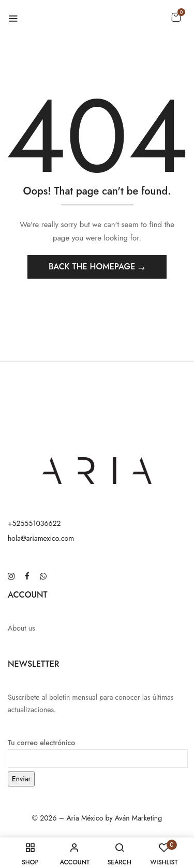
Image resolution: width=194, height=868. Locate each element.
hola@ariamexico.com (41, 538)
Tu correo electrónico (98, 750)
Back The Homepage (93, 267)
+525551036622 (34, 523)
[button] (176, 17)
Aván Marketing (138, 818)
